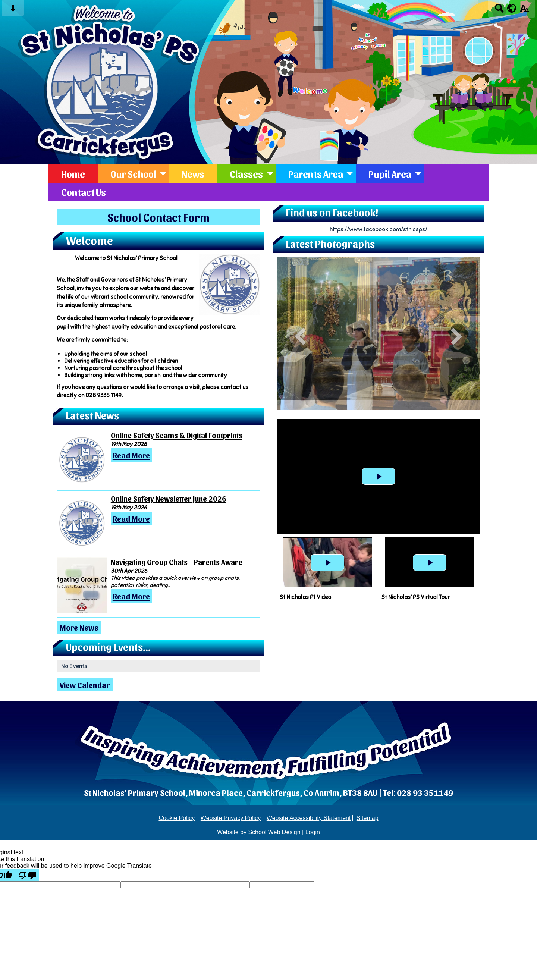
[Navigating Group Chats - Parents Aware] (82, 585)
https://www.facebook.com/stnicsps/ (379, 229)
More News (79, 627)
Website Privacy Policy (231, 818)
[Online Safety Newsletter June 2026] (82, 522)
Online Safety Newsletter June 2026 (169, 499)
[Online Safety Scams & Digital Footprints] (82, 459)
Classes (246, 174)
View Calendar (85, 685)
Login (313, 832)
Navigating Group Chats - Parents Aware (177, 562)
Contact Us (84, 192)
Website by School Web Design (259, 832)
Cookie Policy (177, 818)
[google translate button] (512, 8)
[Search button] (499, 11)
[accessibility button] (524, 11)
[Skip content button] (13, 11)
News (193, 174)
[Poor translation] (27, 875)
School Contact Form (158, 217)
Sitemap (368, 818)
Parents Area (316, 174)
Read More (131, 455)
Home (73, 174)
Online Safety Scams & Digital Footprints (177, 435)
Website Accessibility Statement (309, 818)
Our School (133, 174)
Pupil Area (390, 174)
